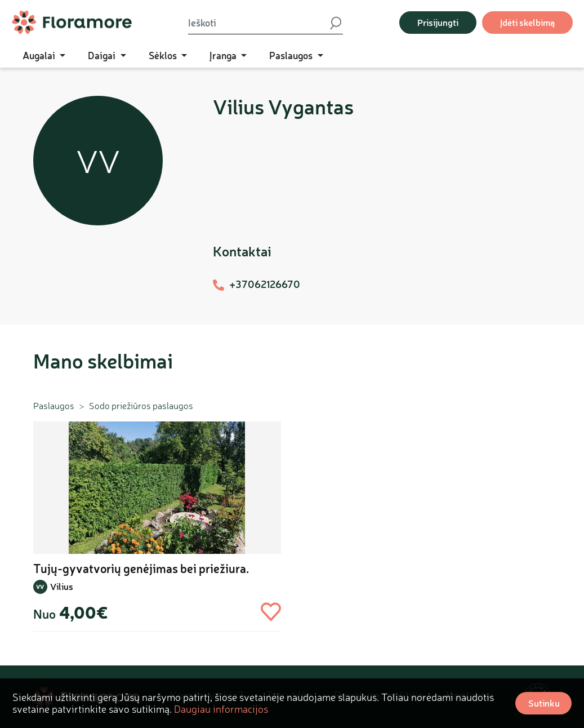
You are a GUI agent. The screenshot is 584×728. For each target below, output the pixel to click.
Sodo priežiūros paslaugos (141, 406)
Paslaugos (54, 406)
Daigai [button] (103, 55)
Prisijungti (438, 22)
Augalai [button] (40, 55)
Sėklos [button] (164, 55)
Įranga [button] (224, 55)
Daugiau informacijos (221, 709)
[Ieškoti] (258, 23)
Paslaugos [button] (292, 55)
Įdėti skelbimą (527, 22)
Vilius (62, 586)
